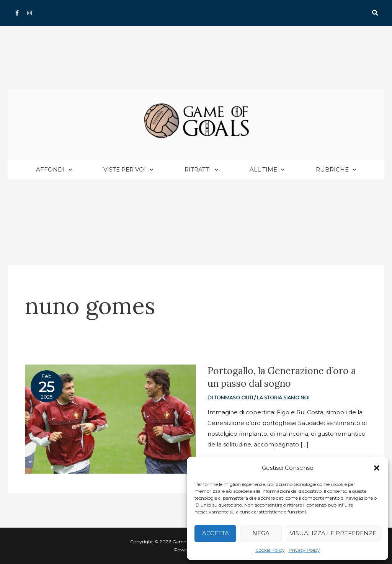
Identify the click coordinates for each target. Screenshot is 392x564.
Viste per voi (128, 170)
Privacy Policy (304, 550)
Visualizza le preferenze (333, 533)
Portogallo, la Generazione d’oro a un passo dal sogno (283, 377)
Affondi (54, 170)
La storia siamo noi (284, 398)
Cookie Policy (270, 550)
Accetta (216, 533)
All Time (267, 170)
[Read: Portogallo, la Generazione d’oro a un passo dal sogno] (110, 419)
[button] (377, 468)
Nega (261, 533)
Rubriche (336, 170)
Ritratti (201, 170)
